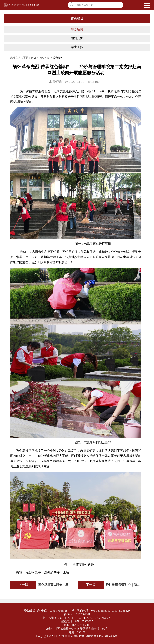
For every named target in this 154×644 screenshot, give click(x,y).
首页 (34, 58)
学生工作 (77, 47)
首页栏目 (45, 58)
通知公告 (77, 38)
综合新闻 (77, 29)
